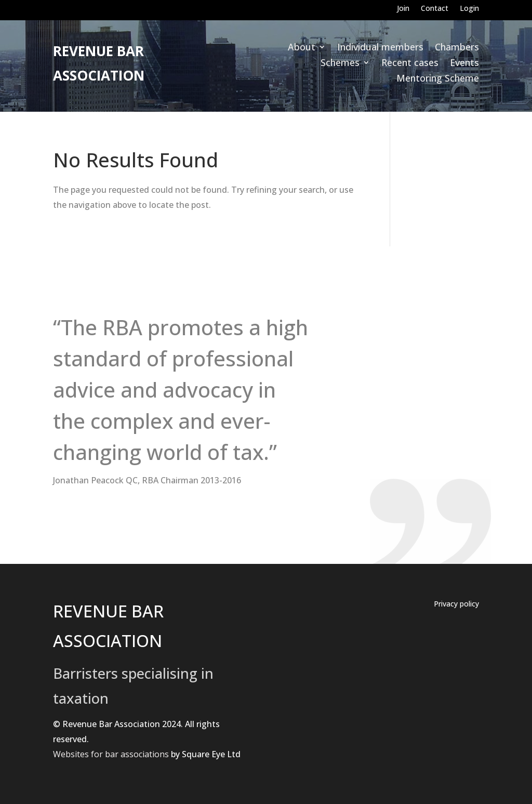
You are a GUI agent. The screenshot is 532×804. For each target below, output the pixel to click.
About (302, 48)
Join (403, 9)
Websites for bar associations (111, 754)
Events (464, 64)
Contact (435, 9)
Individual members (380, 48)
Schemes (340, 64)
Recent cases (410, 64)
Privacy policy (456, 604)
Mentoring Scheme (438, 79)
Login (469, 9)
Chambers (457, 48)
